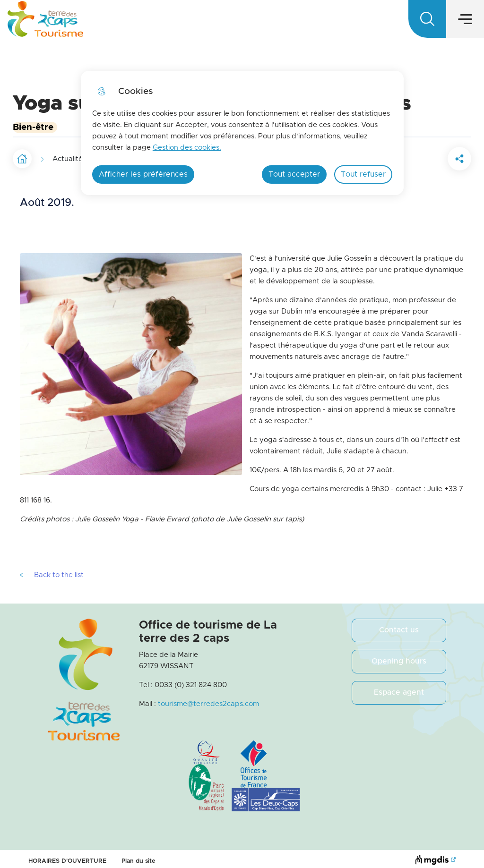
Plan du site (138, 856)
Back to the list (52, 570)
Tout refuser (363, 174)
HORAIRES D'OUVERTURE (67, 856)
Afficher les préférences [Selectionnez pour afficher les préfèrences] (143, 174)
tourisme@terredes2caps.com (208, 699)
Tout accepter (294, 174)
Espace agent (399, 688)
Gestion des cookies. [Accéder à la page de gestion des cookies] (187, 148)
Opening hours (399, 656)
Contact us (399, 625)
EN (437, 22)
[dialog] (242, 133)
